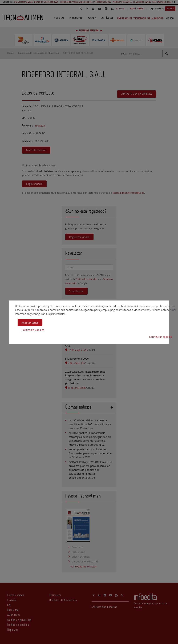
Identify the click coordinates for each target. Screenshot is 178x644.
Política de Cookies (33, 330)
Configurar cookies (160, 337)
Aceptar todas (30, 323)
